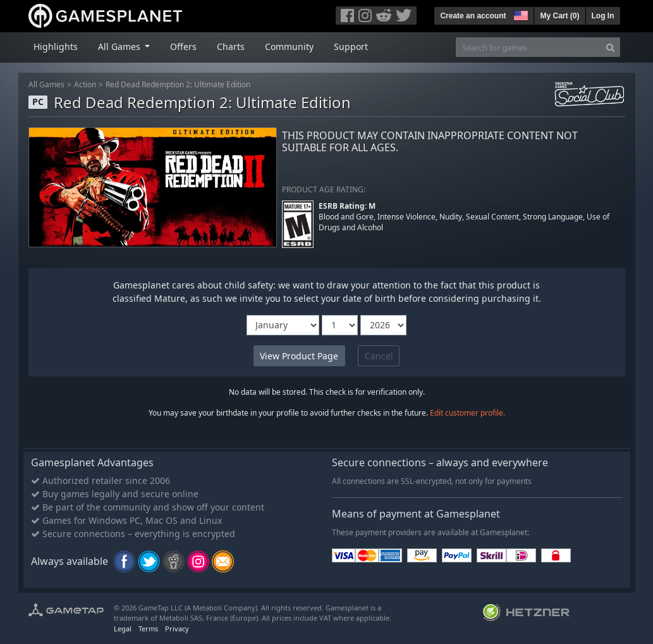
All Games (46, 84)
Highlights (56, 46)
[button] (520, 14)
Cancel (379, 356)
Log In (603, 16)
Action (85, 84)
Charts (231, 46)
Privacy (177, 629)
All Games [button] (120, 46)
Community (289, 46)
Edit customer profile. (467, 413)
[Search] (610, 47)
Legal (123, 629)
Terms (148, 629)
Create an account (473, 16)
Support (351, 46)
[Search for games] (528, 47)
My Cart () (559, 16)
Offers (183, 46)
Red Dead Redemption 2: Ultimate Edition (178, 84)
